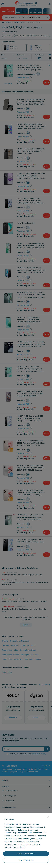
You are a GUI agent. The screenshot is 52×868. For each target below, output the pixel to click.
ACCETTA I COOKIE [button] (26, 854)
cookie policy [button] (16, 836)
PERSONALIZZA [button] (26, 860)
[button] (48, 817)
